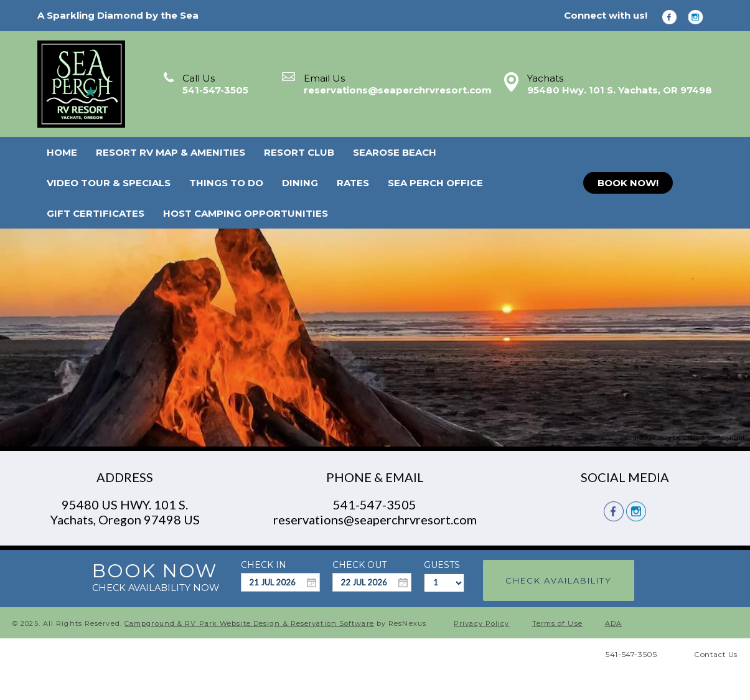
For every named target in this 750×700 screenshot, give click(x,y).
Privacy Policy (481, 623)
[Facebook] (674, 17)
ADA (613, 623)
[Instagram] (700, 17)
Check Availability (559, 580)
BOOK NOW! (628, 183)
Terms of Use (557, 623)
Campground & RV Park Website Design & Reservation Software (249, 623)
